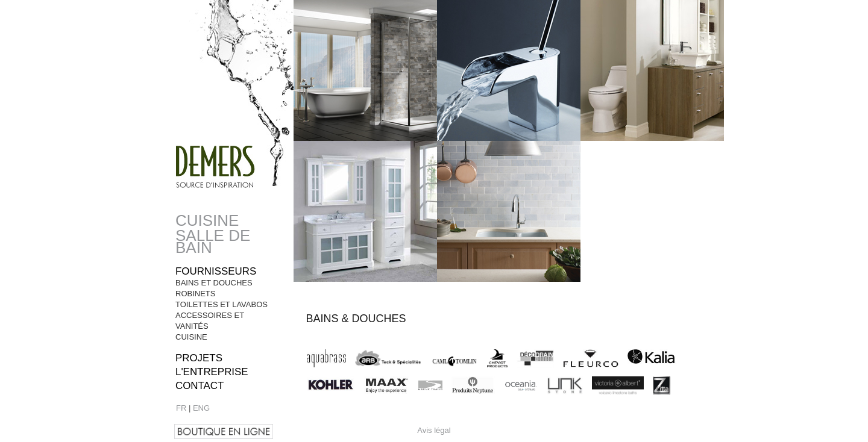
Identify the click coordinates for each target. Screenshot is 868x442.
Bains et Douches (214, 283)
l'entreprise (212, 372)
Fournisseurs (216, 271)
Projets (199, 358)
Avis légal (434, 430)
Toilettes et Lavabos (222, 304)
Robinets (195, 294)
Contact (200, 386)
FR (181, 408)
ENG (201, 408)
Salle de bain (213, 241)
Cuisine (207, 220)
